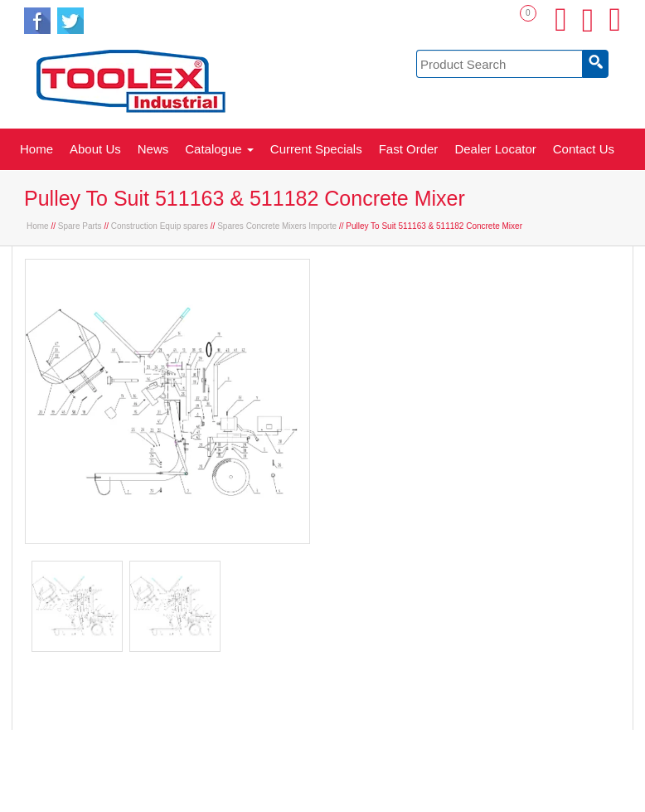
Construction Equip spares (160, 226)
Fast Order (409, 149)
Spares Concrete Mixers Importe (277, 226)
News (153, 149)
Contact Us (584, 149)
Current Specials (316, 149)
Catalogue (219, 149)
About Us (95, 149)
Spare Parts (80, 226)
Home (36, 149)
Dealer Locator (495, 149)
